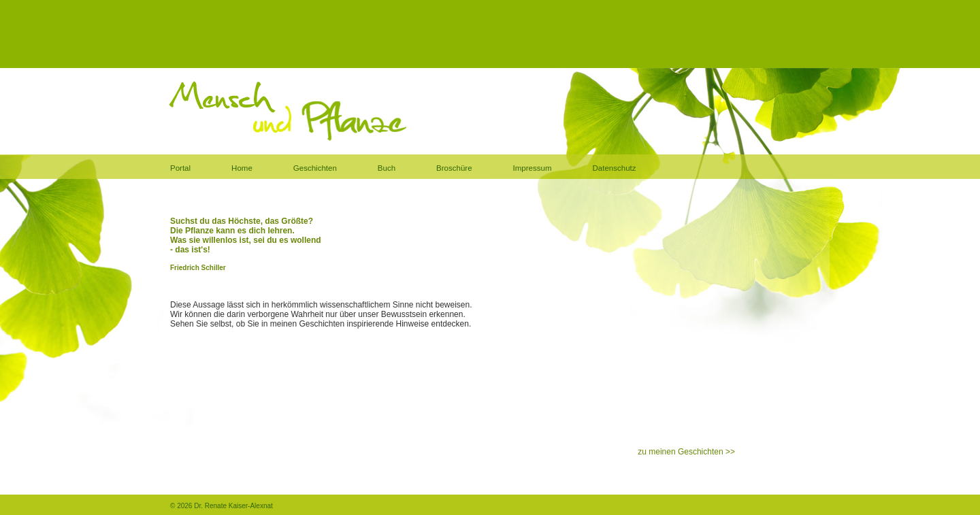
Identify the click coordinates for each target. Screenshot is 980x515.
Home (242, 168)
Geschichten (315, 168)
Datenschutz (615, 168)
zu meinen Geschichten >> (686, 452)
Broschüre (454, 168)
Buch (387, 168)
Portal (180, 168)
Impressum (533, 168)
